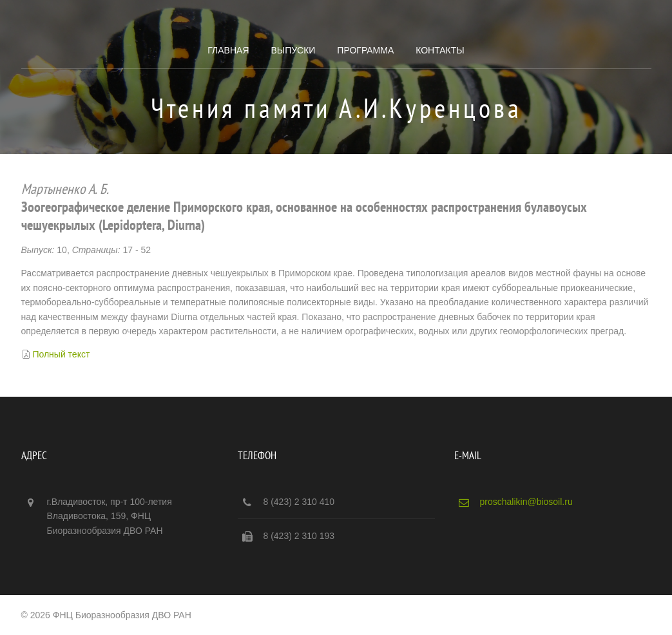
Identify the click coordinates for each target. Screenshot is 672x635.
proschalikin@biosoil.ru (526, 502)
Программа (365, 50)
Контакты (440, 50)
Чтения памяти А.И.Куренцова (336, 108)
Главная (228, 50)
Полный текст (61, 354)
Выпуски (293, 50)
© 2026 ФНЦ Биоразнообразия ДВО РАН (106, 615)
